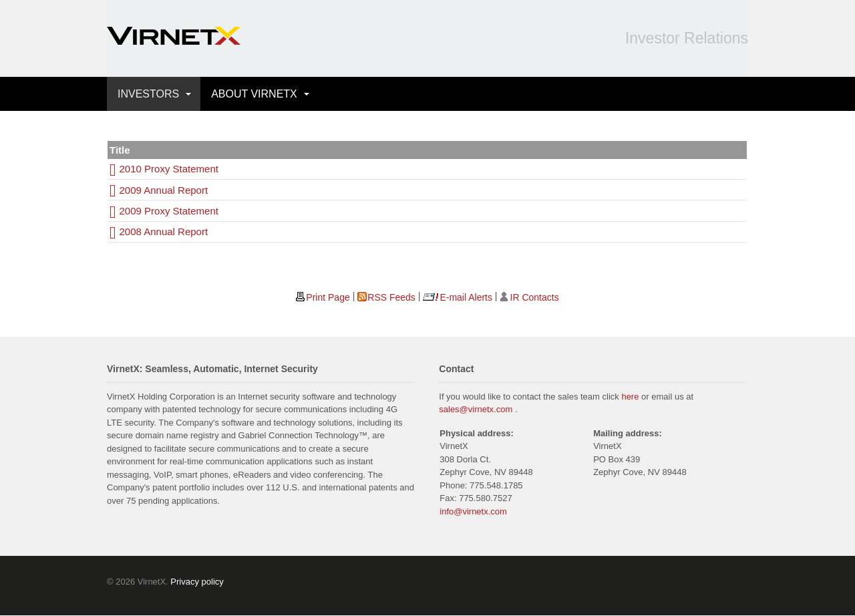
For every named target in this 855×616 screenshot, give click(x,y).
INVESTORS (148, 94)
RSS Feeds (391, 297)
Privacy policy (197, 582)
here (630, 397)
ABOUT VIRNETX (254, 94)
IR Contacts (535, 297)
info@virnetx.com (473, 511)
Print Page (328, 297)
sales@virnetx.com (476, 409)
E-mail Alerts (466, 297)
